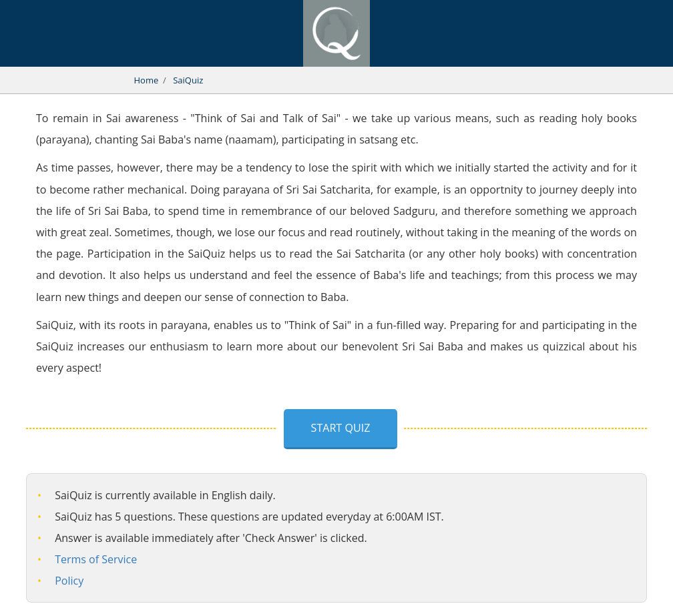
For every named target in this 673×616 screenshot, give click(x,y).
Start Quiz (341, 428)
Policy (69, 581)
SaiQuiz (188, 80)
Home (147, 80)
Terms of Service (96, 559)
